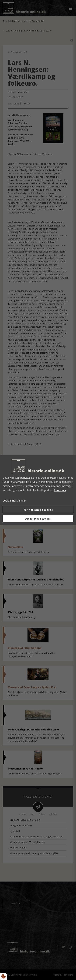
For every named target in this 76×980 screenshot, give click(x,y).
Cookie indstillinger (14, 501)
